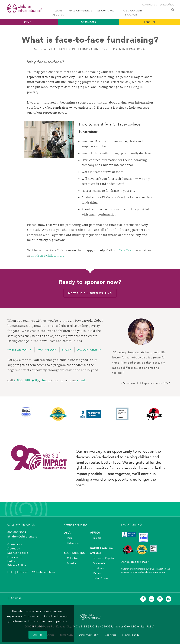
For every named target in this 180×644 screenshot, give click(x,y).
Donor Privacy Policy (89, 635)
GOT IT (38, 635)
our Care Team (124, 251)
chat (44, 381)
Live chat (23, 572)
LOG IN (150, 22)
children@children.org (48, 256)
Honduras (97, 568)
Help (10, 572)
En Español (167, 5)
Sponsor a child (18, 553)
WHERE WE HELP (76, 525)
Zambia (95, 538)
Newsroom (15, 557)
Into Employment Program (131, 13)
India (68, 538)
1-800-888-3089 (26, 381)
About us (14, 549)
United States (99, 579)
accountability (88, 350)
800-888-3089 (17, 533)
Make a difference (80, 11)
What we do (46, 350)
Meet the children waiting (90, 293)
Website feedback (44, 572)
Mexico (95, 573)
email (81, 381)
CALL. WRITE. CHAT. (21, 525)
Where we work (18, 350)
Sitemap (16, 598)
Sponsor (89, 22)
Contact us (150, 5)
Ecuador (70, 563)
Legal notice (110, 635)
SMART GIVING (131, 525)
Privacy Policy (17, 566)
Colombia (71, 558)
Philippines (72, 543)
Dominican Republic (102, 558)
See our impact (106, 11)
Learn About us (58, 13)
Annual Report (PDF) (135, 562)
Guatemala (97, 563)
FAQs (66, 350)
